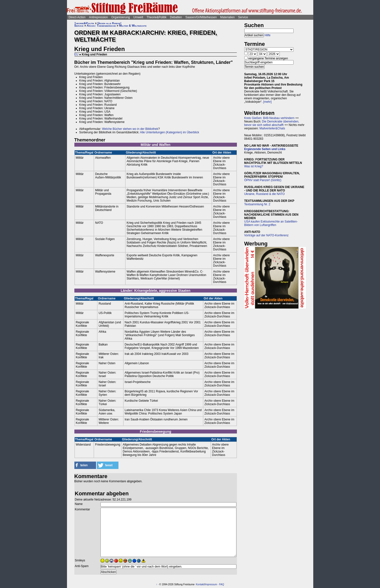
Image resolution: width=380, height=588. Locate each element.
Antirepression (98, 17)
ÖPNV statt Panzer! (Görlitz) (263, 180)
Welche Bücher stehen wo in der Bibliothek (130, 129)
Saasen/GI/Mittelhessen (201, 17)
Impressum (211, 584)
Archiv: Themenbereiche (101, 26)
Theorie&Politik (157, 17)
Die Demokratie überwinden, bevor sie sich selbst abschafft (272, 123)
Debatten (176, 17)
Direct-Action (77, 17)
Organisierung (121, 17)
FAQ (222, 584)
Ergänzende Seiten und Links (265, 149)
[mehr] (267, 102)
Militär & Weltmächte (133, 26)
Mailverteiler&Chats (272, 128)
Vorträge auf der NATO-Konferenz (266, 235)
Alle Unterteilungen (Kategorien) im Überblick (169, 132)
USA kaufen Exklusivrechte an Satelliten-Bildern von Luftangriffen (271, 223)
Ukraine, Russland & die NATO (264, 194)
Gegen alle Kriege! (109, 23)
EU (76, 54)
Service (243, 17)
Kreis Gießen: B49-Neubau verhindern (269, 118)
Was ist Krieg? (254, 166)
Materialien (227, 17)
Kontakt (200, 584)
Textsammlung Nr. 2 (257, 204)
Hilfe (267, 35)
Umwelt (138, 17)
